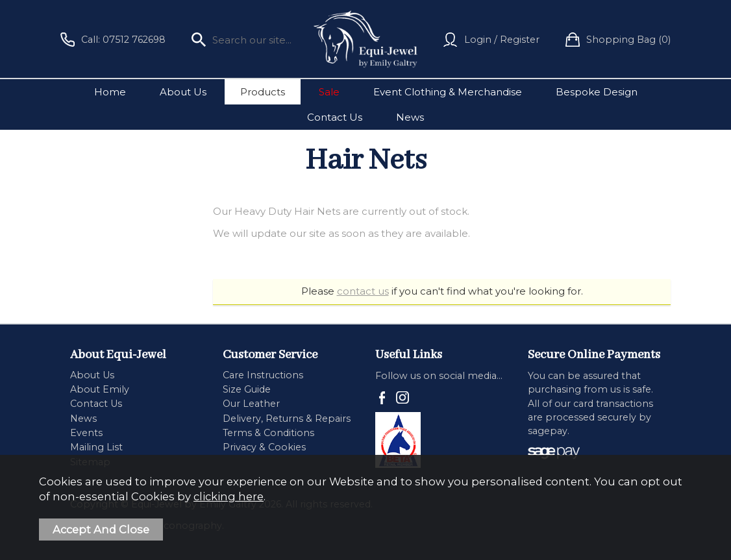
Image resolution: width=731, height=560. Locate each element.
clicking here (229, 496)
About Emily (100, 389)
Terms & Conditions (268, 433)
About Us (183, 92)
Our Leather (251, 404)
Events (86, 433)
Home (110, 92)
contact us (363, 291)
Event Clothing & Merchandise (448, 92)
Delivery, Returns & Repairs (287, 419)
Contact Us (335, 117)
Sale (329, 92)
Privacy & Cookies (264, 447)
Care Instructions (263, 375)
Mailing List (96, 447)
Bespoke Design (597, 92)
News (410, 117)
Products (263, 92)
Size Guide (247, 389)
